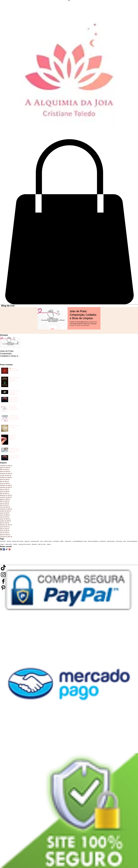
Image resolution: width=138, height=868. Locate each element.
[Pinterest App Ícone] (10, 549)
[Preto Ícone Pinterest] (69, 588)
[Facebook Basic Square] (4, 549)
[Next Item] (18, 343)
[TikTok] (7, 549)
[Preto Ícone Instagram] (69, 575)
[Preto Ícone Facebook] (69, 581)
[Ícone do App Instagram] (1, 549)
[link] (69, 222)
